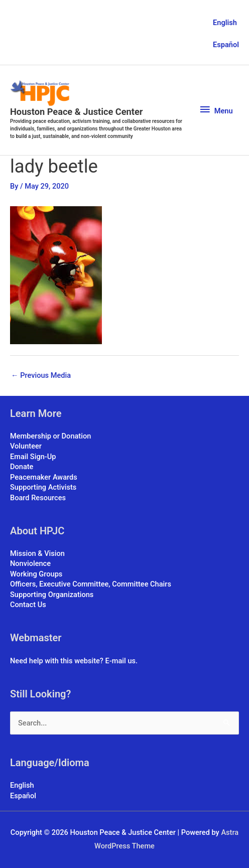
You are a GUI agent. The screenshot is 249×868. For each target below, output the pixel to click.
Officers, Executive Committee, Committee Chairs (91, 584)
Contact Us (28, 605)
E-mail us (120, 661)
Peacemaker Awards (44, 477)
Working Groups (36, 574)
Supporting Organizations (52, 595)
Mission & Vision (37, 553)
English (225, 23)
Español (226, 45)
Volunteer (26, 446)
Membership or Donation (50, 436)
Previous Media (41, 375)
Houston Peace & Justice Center (76, 112)
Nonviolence (30, 563)
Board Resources (38, 498)
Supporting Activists (43, 487)
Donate (22, 467)
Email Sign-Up (33, 457)
